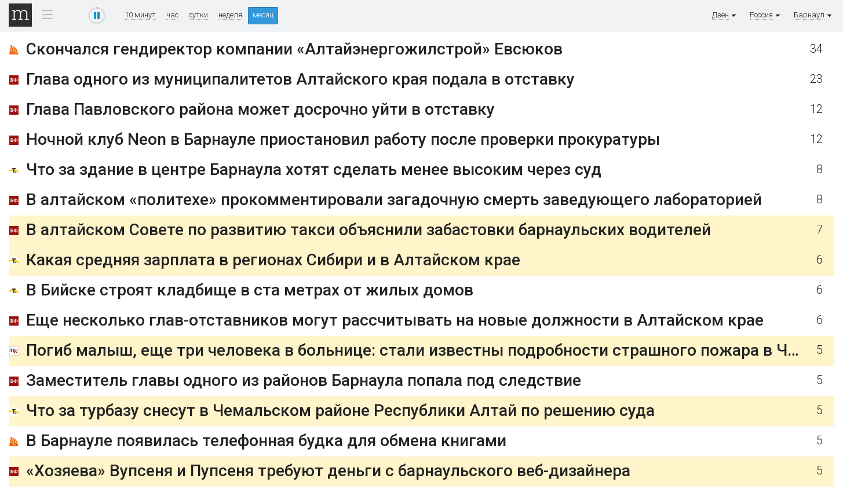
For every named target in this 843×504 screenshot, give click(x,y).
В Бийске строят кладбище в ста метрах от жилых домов (250, 290)
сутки (198, 15)
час (172, 15)
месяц (263, 15)
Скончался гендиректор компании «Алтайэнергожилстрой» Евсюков (294, 49)
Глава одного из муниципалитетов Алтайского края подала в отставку (300, 79)
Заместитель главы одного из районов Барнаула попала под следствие (304, 380)
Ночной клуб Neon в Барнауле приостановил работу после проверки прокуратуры (343, 139)
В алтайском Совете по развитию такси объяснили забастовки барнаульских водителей (368, 230)
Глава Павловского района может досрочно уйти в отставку (260, 109)
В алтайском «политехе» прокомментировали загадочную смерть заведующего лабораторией (394, 200)
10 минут (140, 15)
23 (816, 79)
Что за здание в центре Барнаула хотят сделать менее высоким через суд (314, 169)
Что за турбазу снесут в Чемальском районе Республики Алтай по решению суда (340, 410)
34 (816, 49)
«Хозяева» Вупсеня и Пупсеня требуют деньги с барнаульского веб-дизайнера (328, 471)
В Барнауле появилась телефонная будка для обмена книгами (266, 441)
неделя (230, 15)
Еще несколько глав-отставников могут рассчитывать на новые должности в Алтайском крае (395, 320)
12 (816, 109)
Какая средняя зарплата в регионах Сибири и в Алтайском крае (273, 260)
